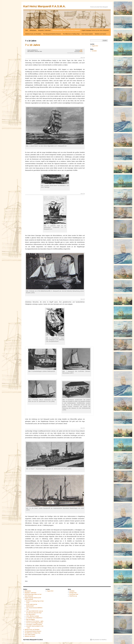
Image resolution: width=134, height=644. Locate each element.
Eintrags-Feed (73, 593)
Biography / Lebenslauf (44, 30)
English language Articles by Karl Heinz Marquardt (95, 30)
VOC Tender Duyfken (87, 34)
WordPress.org (73, 596)
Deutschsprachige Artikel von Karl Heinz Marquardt (66, 30)
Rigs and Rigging (30, 619)
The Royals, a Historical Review (34, 625)
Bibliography (33, 30)
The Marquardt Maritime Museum (52, 34)
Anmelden (94, 51)
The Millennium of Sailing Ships (71, 34)
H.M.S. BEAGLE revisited (32, 616)
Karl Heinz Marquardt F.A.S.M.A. (44, 6)
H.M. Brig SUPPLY (31, 614)
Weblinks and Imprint (100, 34)
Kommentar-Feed (74, 594)
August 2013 (95, 46)
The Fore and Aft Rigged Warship (34, 623)
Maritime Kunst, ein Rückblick (33, 34)
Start (27, 30)
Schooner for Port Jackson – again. (35, 621)
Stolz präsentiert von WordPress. (99, 640)
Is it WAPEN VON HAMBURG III (34, 618)
